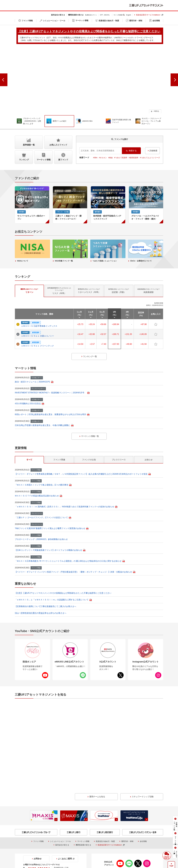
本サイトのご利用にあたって (69, 851)
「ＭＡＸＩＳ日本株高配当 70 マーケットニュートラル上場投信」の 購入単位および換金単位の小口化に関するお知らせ (70, 550)
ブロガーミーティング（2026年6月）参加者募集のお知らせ (41, 528)
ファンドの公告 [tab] (89, 448)
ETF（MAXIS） (105, 15)
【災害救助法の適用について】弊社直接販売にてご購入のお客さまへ (45, 595)
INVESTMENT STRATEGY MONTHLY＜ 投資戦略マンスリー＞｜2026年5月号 (52, 381)
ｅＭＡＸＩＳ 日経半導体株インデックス (39, 315)
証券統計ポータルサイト (104, 821)
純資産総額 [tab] (149, 279)
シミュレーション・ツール (60, 785)
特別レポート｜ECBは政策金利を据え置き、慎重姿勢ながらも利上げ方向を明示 (52, 403)
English (129, 15)
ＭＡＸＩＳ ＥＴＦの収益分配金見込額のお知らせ (38, 484)
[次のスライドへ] (174, 74)
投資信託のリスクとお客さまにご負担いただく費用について (117, 828)
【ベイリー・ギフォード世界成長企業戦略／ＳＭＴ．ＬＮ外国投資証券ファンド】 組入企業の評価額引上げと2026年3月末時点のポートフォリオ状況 (83, 463)
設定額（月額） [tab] (119, 279)
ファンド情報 (38, 785)
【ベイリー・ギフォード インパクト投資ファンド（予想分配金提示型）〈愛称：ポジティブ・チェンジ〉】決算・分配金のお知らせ (75, 561)
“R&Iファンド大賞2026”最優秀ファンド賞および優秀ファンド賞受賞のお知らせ (52, 517)
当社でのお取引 (45, 851)
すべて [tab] (29, 448)
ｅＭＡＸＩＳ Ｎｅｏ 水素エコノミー (38, 325)
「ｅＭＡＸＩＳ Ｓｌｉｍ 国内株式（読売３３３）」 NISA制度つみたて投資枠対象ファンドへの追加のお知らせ (66, 495)
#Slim (95, 146)
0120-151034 (39, 812)
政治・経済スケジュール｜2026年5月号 (34, 370)
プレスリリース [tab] (119, 448)
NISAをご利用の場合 (25, 828)
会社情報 (143, 785)
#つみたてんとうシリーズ (150, 146)
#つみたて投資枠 (121, 146)
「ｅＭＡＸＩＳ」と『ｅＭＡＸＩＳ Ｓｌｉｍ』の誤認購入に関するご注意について (53, 588)
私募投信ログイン (91, 15)
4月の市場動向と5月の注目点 (29, 392)
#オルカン (103, 146)
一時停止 (156, 100)
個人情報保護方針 (93, 851)
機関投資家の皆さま (83, 788)
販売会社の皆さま (62, 788)
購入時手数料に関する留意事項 (106, 824)
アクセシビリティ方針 (132, 851)
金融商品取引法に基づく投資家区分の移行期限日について (118, 832)
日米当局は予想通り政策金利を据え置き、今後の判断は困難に (44, 414)
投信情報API (22, 832)
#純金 (111, 146)
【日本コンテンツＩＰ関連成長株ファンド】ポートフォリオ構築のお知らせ (50, 539)
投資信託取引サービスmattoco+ (150, 15)
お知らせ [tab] (149, 448)
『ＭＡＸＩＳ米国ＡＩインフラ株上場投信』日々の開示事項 (43, 473)
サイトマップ (112, 851)
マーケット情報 (83, 785)
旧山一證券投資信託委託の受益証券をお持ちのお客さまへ (41, 602)
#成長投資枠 (133, 146)
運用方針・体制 (127, 785)
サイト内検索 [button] (118, 15)
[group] (89, 74)
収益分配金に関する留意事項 (30, 825)
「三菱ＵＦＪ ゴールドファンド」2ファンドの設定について (43, 506)
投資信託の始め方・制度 (105, 785)
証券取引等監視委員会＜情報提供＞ (32, 821)
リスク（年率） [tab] (59, 279)
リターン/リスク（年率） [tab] (89, 279)
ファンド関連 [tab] (59, 448)
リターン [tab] (29, 279)
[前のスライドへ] (4, 74)
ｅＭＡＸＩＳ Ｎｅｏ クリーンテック (38, 334)
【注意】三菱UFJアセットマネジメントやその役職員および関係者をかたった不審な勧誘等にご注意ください (63, 582)
